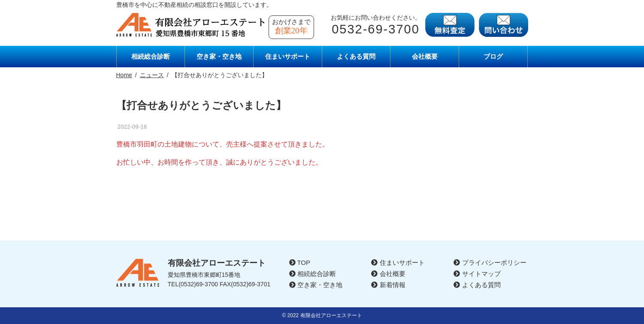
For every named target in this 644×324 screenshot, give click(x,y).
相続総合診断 (151, 56)
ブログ (493, 56)
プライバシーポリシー (490, 262)
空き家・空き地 (219, 56)
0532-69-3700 (376, 29)
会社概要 (425, 56)
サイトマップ (477, 274)
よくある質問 (356, 56)
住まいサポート (288, 56)
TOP (300, 262)
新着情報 (388, 285)
